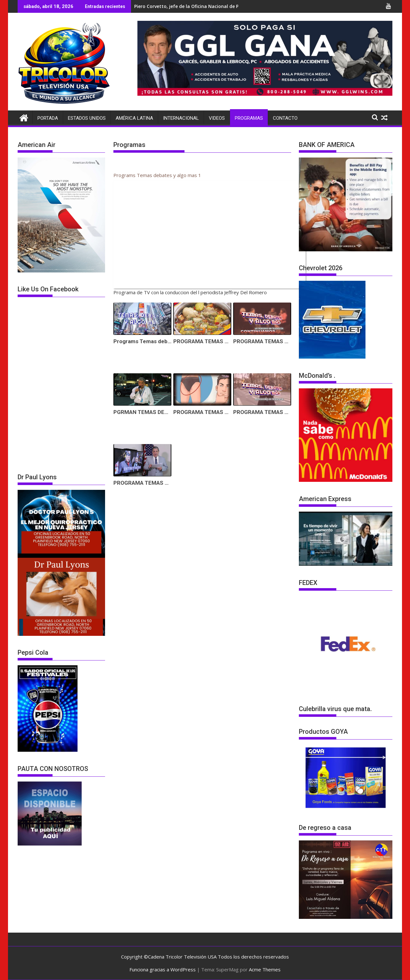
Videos (217, 118)
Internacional (181, 118)
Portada (48, 118)
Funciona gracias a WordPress (163, 969)
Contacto (285, 118)
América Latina (134, 118)
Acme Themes (265, 969)
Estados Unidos (87, 118)
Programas (249, 118)
